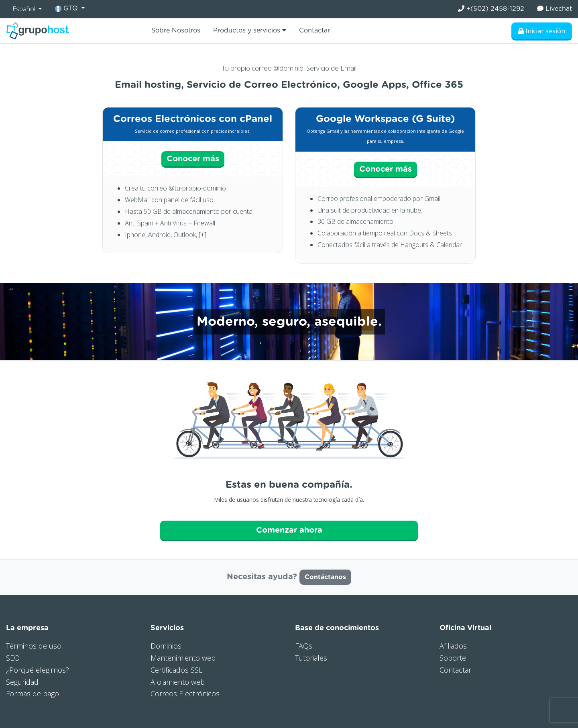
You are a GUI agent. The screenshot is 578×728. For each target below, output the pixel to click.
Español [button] (25, 9)
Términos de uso (34, 646)
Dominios (166, 646)
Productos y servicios (250, 30)
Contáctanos (325, 577)
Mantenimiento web (183, 658)
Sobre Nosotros (176, 30)
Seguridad (22, 682)
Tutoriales (311, 658)
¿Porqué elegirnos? (38, 670)
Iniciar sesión (542, 31)
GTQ (67, 9)
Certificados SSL (176, 670)
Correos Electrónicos (185, 694)
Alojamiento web (178, 682)
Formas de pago (33, 694)
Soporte (453, 658)
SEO (13, 658)
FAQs (304, 646)
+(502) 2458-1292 (491, 9)
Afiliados (453, 646)
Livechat (555, 9)
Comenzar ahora (289, 530)
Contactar (314, 30)
